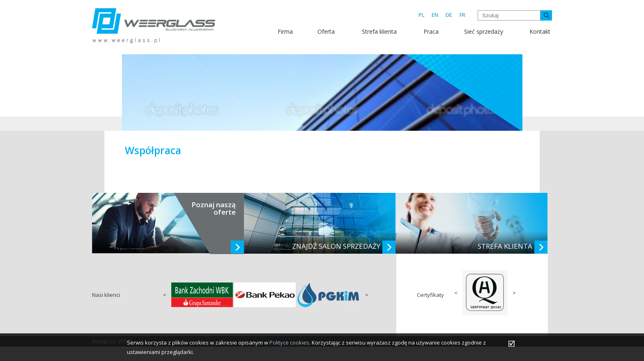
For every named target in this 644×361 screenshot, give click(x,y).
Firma (285, 31)
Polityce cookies (289, 342)
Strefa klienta (379, 31)
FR (462, 15)
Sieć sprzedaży (484, 31)
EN (435, 15)
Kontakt (540, 31)
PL (421, 15)
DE (449, 15)
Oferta (326, 31)
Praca (431, 31)
